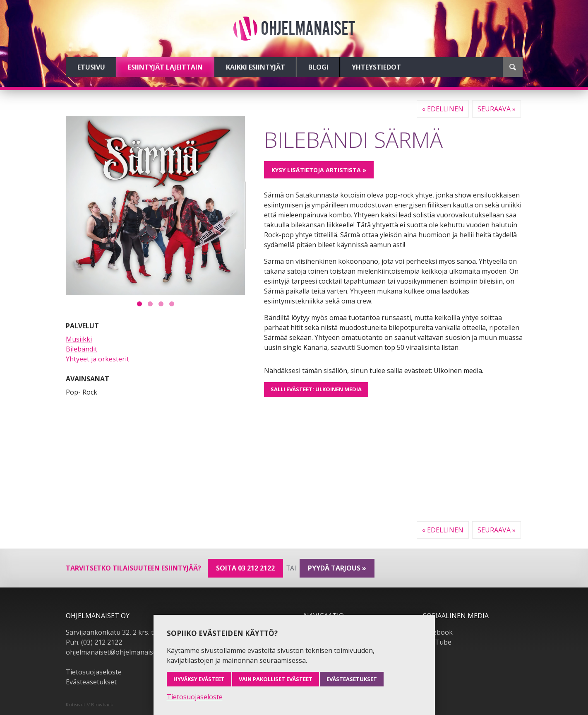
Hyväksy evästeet (199, 679)
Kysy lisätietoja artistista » (319, 170)
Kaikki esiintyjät (256, 67)
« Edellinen (443, 109)
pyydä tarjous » (337, 568)
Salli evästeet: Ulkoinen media (316, 389)
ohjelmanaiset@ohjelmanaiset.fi (115, 652)
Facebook (438, 632)
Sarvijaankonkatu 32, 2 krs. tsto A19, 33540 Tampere (147, 632)
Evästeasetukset (91, 682)
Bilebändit (82, 349)
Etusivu (91, 67)
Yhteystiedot (376, 67)
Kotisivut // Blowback (89, 704)
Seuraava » (497, 109)
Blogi (318, 67)
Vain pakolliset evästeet (276, 679)
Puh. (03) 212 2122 (94, 642)
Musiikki (79, 339)
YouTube (437, 642)
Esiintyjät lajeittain (165, 67)
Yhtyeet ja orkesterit (97, 359)
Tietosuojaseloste (94, 672)
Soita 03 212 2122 (245, 568)
